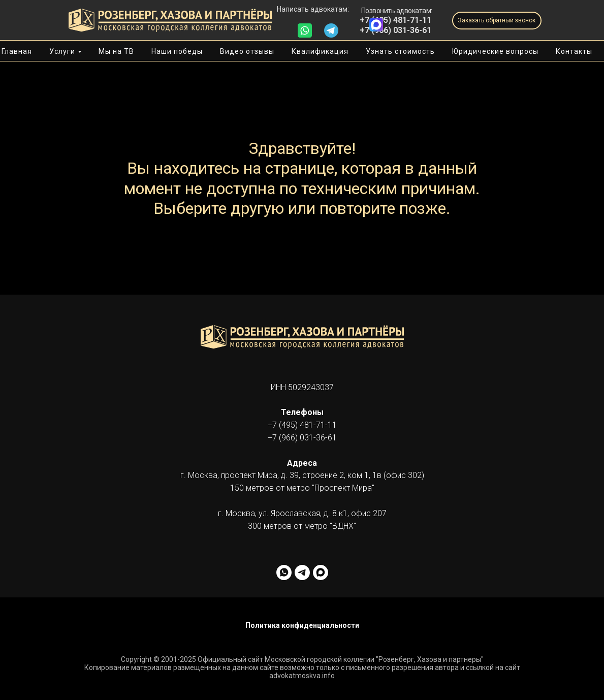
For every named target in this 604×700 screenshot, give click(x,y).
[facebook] (321, 572)
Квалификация (320, 51)
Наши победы (177, 51)
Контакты (574, 51)
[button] (497, 21)
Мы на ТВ (116, 51)
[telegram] (302, 572)
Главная (17, 51)
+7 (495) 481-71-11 (302, 425)
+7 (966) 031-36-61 (395, 30)
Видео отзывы (247, 51)
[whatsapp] (284, 572)
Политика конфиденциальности (302, 625)
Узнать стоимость (400, 51)
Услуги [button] (62, 51)
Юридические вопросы (495, 51)
